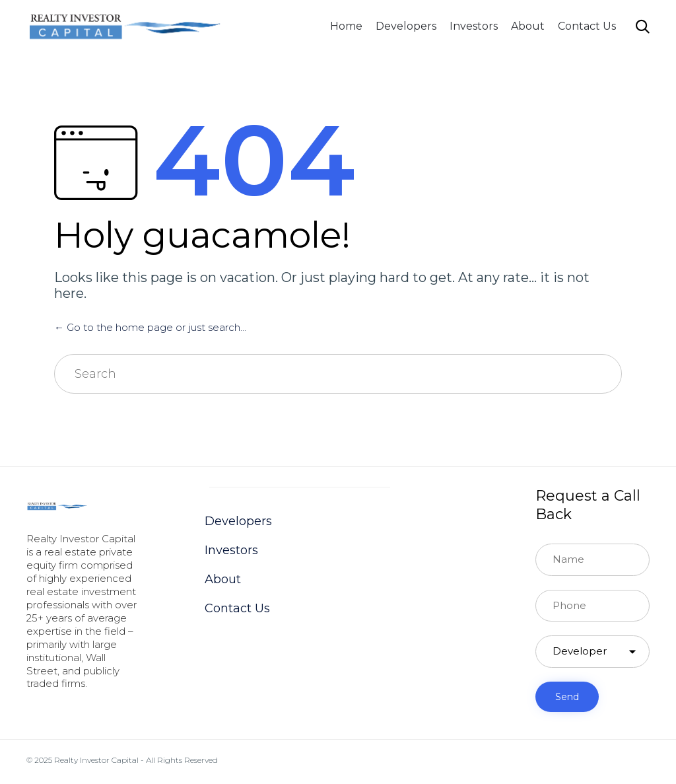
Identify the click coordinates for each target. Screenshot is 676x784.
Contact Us (587, 26)
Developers (406, 26)
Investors (474, 26)
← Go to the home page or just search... (150, 327)
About (528, 26)
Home (346, 26)
